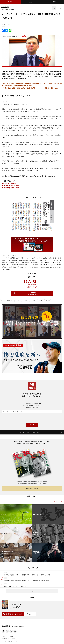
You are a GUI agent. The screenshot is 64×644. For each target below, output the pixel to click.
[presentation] (32, 418)
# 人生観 (25, 301)
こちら (22, 88)
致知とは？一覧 (58, 501)
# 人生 (17, 301)
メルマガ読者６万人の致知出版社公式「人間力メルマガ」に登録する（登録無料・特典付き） (32, 405)
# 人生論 (33, 301)
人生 (4, 26)
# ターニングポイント (7, 301)
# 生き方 (48, 301)
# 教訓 (40, 301)
